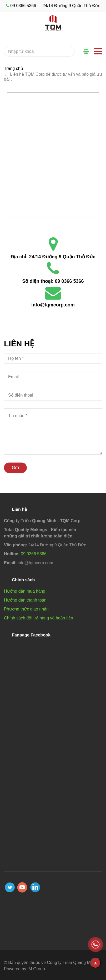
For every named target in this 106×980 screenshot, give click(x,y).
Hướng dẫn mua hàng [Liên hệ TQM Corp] (25, 591)
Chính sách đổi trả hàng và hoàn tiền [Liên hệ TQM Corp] (39, 618)
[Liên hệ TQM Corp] (53, 155)
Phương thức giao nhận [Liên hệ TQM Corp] (26, 609)
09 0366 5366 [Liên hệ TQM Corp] (69, 281)
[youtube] (22, 887)
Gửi (15, 468)
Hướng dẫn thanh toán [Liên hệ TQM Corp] (25, 600)
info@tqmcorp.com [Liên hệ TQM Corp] (53, 305)
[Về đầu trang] (95, 963)
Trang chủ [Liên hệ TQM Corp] (14, 68)
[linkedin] (35, 887)
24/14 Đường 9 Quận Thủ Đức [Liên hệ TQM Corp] (62, 257)
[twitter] (10, 887)
